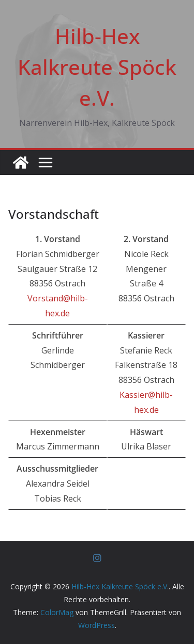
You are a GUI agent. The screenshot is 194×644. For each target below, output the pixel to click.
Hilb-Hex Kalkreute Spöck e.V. (97, 67)
